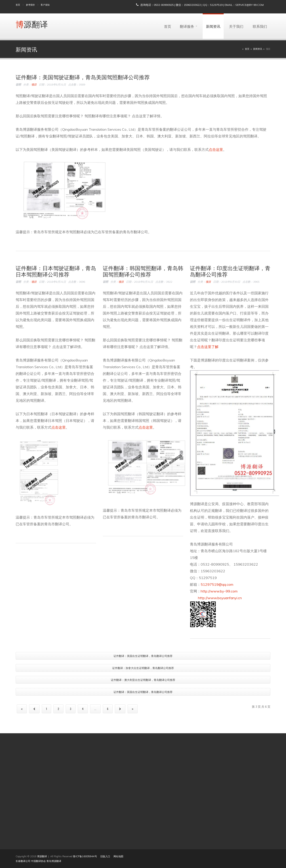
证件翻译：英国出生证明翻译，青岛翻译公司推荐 (143, 692)
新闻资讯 (213, 26)
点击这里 (216, 150)
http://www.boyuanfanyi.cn (216, 598)
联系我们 (260, 26)
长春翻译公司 (23, 861)
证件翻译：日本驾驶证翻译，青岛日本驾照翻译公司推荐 (56, 271)
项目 (34, 84)
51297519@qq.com (217, 584)
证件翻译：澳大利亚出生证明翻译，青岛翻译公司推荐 (143, 680)
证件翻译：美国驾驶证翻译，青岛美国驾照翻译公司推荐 (83, 77)
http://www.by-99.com (219, 591)
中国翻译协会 (38, 861)
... (95, 709)
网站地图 (118, 856)
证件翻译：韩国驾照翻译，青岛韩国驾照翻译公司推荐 (143, 271)
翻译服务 (189, 26)
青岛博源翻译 (54, 861)
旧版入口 (105, 856)
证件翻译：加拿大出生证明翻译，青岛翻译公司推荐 (143, 668)
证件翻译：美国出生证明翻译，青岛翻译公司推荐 (143, 656)
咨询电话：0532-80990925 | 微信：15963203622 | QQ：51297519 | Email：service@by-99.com (202, 5)
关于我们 (236, 26)
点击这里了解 (208, 347)
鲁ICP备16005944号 (85, 856)
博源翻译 (32, 24)
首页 (18, 5)
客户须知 (45, 5)
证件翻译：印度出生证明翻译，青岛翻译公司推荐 (230, 271)
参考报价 (30, 5)
